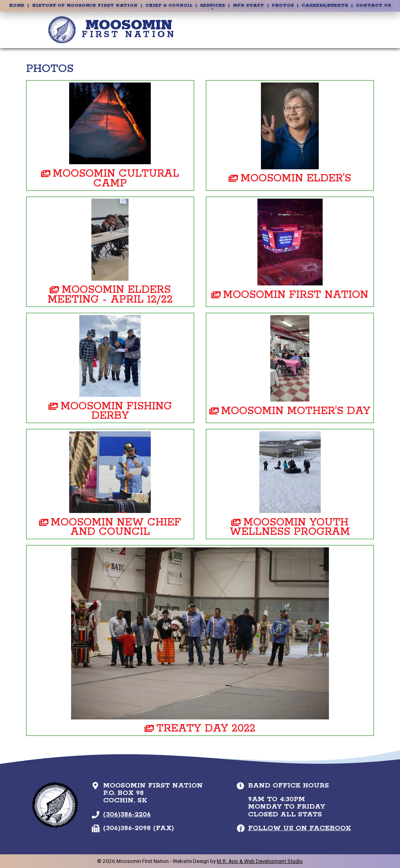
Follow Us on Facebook (299, 828)
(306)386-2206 (127, 814)
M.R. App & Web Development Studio (260, 861)
